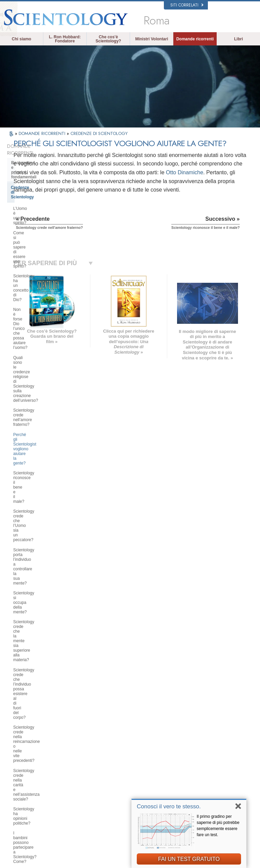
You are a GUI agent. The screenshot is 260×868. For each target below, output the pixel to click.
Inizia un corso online (206, 771)
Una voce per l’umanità (143, 756)
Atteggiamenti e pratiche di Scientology (37, 598)
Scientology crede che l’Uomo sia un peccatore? (43, 298)
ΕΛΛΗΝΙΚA (73, 781)
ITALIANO (72, 787)
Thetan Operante (27, 565)
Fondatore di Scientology (36, 489)
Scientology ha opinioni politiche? (43, 399)
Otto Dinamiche (107, 198)
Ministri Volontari (151, 39)
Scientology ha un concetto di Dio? (45, 208)
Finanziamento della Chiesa (38, 667)
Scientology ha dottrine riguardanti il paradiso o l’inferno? (44, 455)
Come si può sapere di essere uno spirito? (44, 195)
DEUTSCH (25, 813)
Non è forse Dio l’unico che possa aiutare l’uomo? (44, 220)
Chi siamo (21, 39)
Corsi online (134, 782)
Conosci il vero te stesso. (169, 806)
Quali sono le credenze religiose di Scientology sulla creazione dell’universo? (44, 237)
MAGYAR (71, 743)
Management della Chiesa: (37, 631)
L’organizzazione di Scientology (42, 621)
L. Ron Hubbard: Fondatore (65, 39)
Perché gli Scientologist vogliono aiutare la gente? (42, 269)
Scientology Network (206, 751)
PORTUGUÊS (75, 794)
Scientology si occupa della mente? (45, 325)
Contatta (131, 795)
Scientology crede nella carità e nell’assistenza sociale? (41, 387)
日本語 (22, 787)
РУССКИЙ (25, 793)
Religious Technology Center (39, 642)
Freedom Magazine (205, 795)
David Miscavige (202, 764)
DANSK (23, 766)
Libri (239, 39)
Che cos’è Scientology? (108, 39)
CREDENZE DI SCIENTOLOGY (99, 133)
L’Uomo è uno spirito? (33, 183)
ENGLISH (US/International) (31, 745)
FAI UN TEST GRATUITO (189, 859)
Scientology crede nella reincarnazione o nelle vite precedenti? (37, 369)
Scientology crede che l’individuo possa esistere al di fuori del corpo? (45, 352)
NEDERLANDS (29, 807)
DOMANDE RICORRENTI (43, 133)
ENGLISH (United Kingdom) (31, 757)
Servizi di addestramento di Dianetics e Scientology (38, 527)
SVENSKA (72, 756)
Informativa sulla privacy (121, 865)
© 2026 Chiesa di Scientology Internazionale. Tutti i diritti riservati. (67, 861)
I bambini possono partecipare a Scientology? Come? (42, 411)
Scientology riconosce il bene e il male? (43, 283)
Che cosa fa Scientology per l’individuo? (38, 501)
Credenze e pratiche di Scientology (143, 747)
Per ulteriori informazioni (144, 789)
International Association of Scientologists (211, 786)
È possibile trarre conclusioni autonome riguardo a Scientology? (44, 440)
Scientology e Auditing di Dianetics (36, 542)
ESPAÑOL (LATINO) (80, 763)
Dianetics (197, 745)
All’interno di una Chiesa (35, 585)
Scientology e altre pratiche (38, 611)
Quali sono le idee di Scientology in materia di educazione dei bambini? (45, 426)
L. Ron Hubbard (137, 738)
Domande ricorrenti (195, 39)
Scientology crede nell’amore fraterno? (39, 254)
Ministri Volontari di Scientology (215, 777)
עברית (23, 780)
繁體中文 (24, 800)
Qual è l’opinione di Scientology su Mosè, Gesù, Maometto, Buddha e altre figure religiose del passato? (44, 472)
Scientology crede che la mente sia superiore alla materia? (45, 337)
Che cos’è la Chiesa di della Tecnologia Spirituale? (38, 654)
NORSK (70, 750)
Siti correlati (187, 5)
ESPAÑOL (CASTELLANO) (77, 772)
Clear (16, 554)
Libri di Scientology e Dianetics (41, 514)
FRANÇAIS (26, 772)
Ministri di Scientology (33, 575)
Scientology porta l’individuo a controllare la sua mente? (40, 313)
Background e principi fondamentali (33, 158)
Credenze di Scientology (34, 171)
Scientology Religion (206, 757)
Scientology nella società (35, 677)
